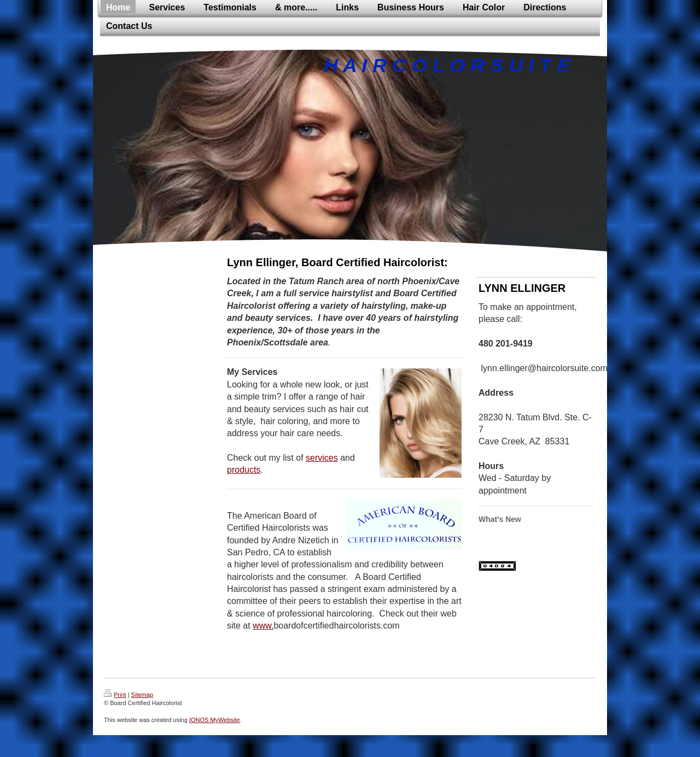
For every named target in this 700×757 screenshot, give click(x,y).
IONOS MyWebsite (215, 720)
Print (115, 695)
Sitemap (142, 695)
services (322, 458)
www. (263, 626)
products (244, 470)
